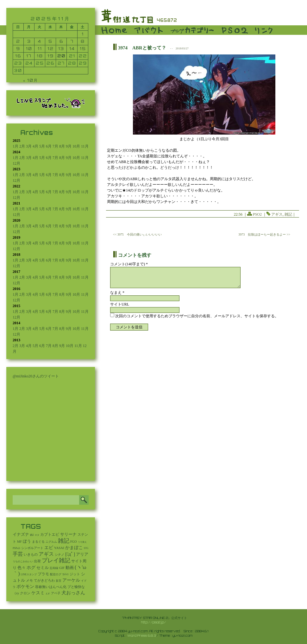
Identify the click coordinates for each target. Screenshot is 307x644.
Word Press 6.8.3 (142, 635)
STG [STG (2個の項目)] (86, 548)
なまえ (117, 293)
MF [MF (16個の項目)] (19, 542)
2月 (22, 146)
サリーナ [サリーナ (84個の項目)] (68, 534)
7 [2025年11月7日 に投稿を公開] (72, 41)
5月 (42, 146)
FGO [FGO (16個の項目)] (74, 542)
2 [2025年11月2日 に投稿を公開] (18, 41)
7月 (55, 146)
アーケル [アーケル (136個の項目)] (71, 580)
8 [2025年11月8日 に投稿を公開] (83, 41)
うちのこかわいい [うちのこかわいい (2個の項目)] (23, 562)
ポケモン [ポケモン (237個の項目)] (25, 586)
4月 (35, 146)
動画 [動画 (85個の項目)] (70, 568)
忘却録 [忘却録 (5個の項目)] (54, 568)
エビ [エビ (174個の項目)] (49, 548)
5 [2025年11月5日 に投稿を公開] (50, 41)
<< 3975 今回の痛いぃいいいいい (137, 234)
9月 (69, 146)
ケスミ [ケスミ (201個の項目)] (38, 593)
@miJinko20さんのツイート (36, 376)
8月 (62, 146)
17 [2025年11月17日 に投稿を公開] (29, 56)
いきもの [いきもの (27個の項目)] (31, 554)
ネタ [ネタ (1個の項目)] (37, 535)
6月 (49, 146)
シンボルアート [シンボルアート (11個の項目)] (32, 548)
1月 (16, 146)
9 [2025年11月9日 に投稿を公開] (18, 49)
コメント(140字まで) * (129, 264)
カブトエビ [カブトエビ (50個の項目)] (50, 534)
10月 (76, 146)
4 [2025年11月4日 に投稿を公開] (40, 41)
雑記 (288, 214)
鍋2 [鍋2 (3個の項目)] (32, 535)
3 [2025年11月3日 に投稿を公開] (29, 41)
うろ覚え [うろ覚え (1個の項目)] (82, 542)
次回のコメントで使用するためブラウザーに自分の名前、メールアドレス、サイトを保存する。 (197, 316)
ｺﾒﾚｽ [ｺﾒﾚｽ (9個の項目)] (66, 574)
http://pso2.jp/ (154, 622)
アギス (277, 214)
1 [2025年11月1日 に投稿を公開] (83, 34)
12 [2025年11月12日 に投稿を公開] (51, 49)
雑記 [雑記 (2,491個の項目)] (64, 541)
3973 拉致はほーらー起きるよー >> (264, 234)
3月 (29, 146)
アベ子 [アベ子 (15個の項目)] (56, 593)
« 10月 (31, 80)
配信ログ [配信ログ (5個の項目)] (56, 574)
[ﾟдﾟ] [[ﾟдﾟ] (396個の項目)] (70, 554)
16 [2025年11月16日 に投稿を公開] (18, 56)
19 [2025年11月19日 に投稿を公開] (51, 56)
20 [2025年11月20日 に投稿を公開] (61, 56)
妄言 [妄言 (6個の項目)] (59, 581)
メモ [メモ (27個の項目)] (29, 580)
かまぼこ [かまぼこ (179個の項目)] (74, 548)
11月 (85, 146)
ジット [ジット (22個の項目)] (75, 574)
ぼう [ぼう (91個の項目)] (27, 541)
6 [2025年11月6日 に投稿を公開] (61, 41)
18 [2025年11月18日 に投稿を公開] (40, 56)
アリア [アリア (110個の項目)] (82, 554)
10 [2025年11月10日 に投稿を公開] (29, 49)
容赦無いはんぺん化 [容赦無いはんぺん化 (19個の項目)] (51, 587)
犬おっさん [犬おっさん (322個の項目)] (73, 593)
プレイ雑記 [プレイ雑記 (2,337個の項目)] (56, 560)
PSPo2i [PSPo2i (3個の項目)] (16, 548)
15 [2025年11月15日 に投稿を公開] (83, 49)
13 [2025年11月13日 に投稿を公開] (61, 49)
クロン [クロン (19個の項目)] (25, 593)
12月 (16, 163)
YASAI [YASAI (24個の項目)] (59, 548)
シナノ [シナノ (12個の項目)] (60, 555)
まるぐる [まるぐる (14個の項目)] (38, 542)
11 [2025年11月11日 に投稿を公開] (40, 49)
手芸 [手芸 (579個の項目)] (18, 554)
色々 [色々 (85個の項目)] (22, 568)
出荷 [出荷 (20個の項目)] (37, 561)
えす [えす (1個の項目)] (48, 594)
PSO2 (257, 214)
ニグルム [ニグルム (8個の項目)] (51, 542)
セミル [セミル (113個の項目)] (43, 568)
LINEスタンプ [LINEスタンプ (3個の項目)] (29, 575)
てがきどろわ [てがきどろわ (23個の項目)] (44, 580)
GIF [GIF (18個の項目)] (62, 568)
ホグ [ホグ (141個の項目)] (31, 568)
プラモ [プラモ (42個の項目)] (43, 574)
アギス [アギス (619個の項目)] (46, 554)
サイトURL (120, 304)
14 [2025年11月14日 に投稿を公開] (72, 49)
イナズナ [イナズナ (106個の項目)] (21, 534)
